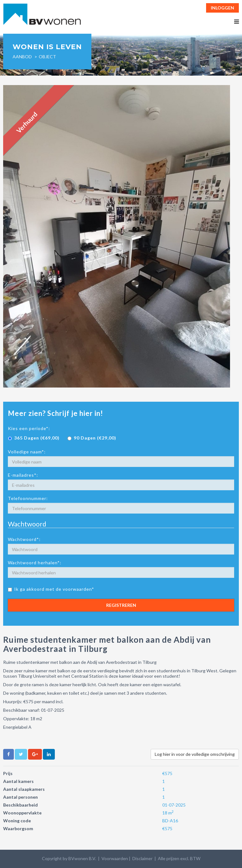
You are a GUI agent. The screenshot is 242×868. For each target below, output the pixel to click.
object (47, 57)
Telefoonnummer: (28, 498)
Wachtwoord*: (24, 539)
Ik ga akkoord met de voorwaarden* (51, 589)
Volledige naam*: (27, 452)
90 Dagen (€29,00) (92, 438)
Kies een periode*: (29, 428)
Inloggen (222, 8)
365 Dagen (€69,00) (34, 438)
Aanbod (22, 57)
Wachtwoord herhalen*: (35, 563)
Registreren (121, 605)
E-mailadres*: (23, 475)
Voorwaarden (115, 858)
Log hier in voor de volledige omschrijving (195, 754)
